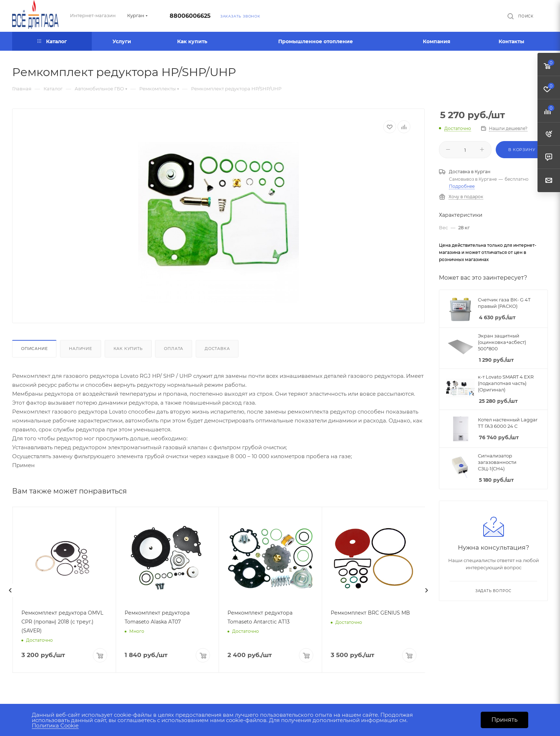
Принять (504, 720)
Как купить (128, 349)
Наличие (81, 349)
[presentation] (10, 590)
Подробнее (462, 186)
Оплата (174, 349)
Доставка (217, 349)
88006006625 (190, 16)
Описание (34, 349)
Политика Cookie (55, 725)
